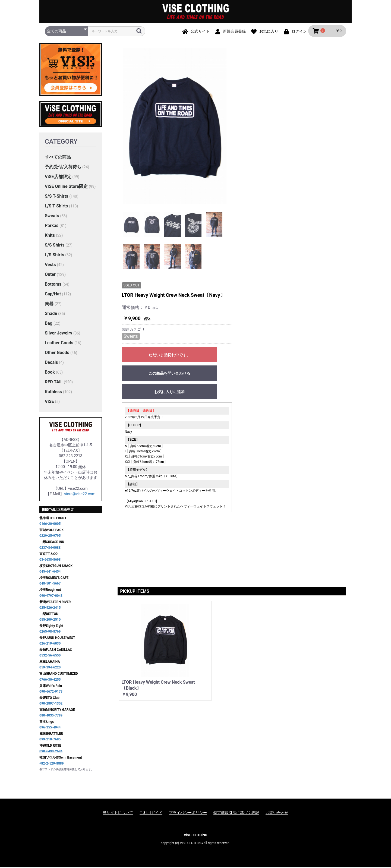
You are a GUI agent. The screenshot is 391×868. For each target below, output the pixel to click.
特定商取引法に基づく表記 (236, 813)
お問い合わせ (277, 813)
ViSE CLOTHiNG (195, 836)
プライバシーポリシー (188, 813)
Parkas (52, 226)
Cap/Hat (53, 295)
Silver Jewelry (59, 334)
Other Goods (57, 353)
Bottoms (53, 285)
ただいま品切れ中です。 (284, 121)
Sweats (52, 217)
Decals (51, 363)
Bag (49, 324)
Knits (50, 236)
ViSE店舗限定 (58, 177)
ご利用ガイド (151, 813)
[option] (175, 127)
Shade (51, 314)
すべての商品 (58, 158)
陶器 (49, 304)
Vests (50, 265)
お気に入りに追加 (284, 158)
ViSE (49, 402)
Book (50, 373)
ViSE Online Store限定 (66, 187)
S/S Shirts (55, 246)
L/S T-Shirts (56, 207)
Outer (50, 275)
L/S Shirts (54, 256)
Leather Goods (59, 344)
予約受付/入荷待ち (63, 168)
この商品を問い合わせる (284, 140)
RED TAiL (54, 383)
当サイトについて (118, 813)
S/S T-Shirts (56, 197)
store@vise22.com (80, 495)
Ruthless (53, 392)
